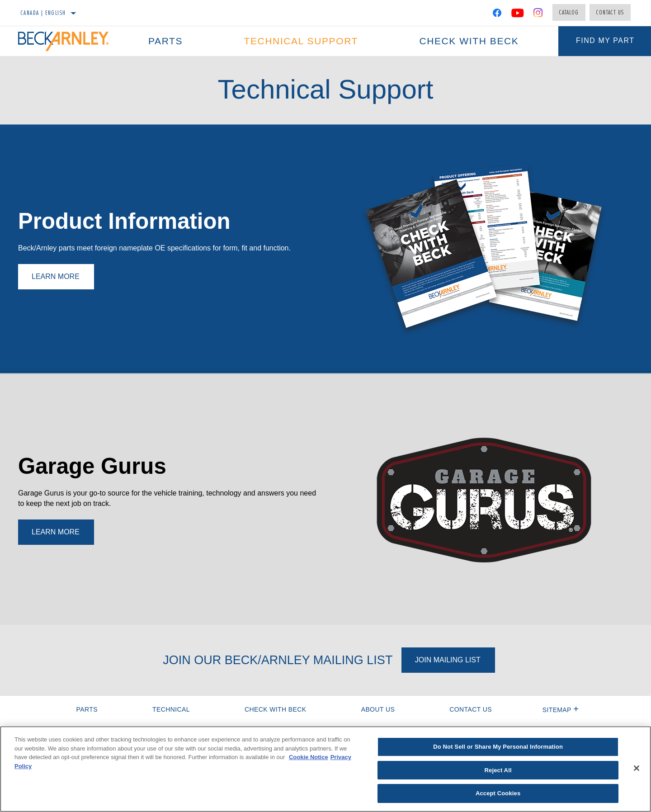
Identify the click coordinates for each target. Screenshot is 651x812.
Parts (165, 41)
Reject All (498, 770)
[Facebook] (497, 14)
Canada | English (43, 13)
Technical (171, 709)
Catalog (569, 12)
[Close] (637, 768)
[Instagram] (538, 14)
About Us (378, 709)
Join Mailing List (448, 660)
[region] (325, 769)
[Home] (68, 41)
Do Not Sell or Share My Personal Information (498, 747)
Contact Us (610, 12)
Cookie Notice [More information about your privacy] (309, 757)
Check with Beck (467, 41)
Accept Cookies (498, 793)
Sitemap (561, 710)
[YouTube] (518, 14)
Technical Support (300, 41)
